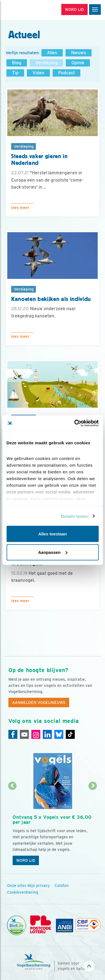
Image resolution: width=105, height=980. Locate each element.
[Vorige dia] (12, 827)
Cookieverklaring (23, 892)
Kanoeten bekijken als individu (51, 299)
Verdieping (46, 63)
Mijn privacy (39, 886)
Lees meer (20, 208)
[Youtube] (24, 734)
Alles (52, 53)
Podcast (66, 73)
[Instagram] (36, 734)
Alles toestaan (53, 534)
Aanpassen (53, 552)
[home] (28, 10)
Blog (17, 63)
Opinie (78, 63)
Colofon (62, 886)
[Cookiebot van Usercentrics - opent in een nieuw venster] (75, 423)
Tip (15, 73)
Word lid (26, 860)
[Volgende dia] (93, 827)
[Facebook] (13, 734)
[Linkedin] (47, 734)
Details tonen (74, 516)
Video (38, 73)
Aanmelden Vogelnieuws (39, 703)
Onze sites (17, 886)
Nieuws (79, 53)
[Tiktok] (70, 734)
